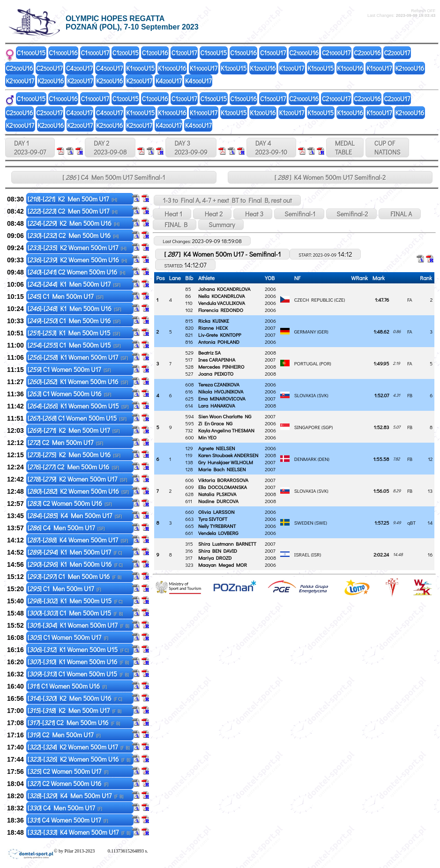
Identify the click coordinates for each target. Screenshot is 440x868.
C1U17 (95, 53)
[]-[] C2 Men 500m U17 (73, 211)
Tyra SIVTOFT (213, 519)
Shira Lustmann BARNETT (227, 544)
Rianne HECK (213, 328)
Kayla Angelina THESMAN (226, 430)
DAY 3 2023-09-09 (191, 148)
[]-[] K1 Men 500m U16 (75, 308)
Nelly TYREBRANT (217, 526)
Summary (221, 225)
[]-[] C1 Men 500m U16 (74, 321)
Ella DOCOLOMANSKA (223, 487)
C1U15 (31, 53)
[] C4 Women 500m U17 (68, 820)
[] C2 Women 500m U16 (70, 503)
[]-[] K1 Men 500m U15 (74, 333)
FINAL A (400, 214)
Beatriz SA (209, 352)
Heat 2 (212, 214)
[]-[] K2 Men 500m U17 (72, 199)
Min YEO (207, 437)
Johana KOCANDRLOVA (224, 289)
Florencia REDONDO (221, 310)
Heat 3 (253, 214)
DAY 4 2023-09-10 (271, 148)
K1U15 (140, 68)
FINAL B (175, 225)
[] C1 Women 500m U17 (69, 369)
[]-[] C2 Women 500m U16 (77, 272)
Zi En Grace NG (215, 423)
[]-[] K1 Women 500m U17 (78, 357)
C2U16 (304, 53)
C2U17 (336, 53)
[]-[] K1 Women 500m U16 (78, 382)
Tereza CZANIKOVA (219, 384)
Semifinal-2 (351, 214)
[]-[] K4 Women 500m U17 (78, 540)
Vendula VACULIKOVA (222, 303)
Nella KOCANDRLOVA (222, 296)
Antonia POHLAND (219, 342)
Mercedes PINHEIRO (221, 367)
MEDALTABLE (345, 148)
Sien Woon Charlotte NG (225, 416)
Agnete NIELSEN (217, 448)
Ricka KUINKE (214, 321)
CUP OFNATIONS (388, 148)
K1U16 (172, 68)
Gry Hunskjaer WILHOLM (226, 462)
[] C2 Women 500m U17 (68, 771)
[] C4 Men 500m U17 (66, 528)
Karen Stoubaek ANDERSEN (228, 455)
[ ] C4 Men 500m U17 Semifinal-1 (114, 177)
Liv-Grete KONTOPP (220, 335)
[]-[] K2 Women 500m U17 (77, 248)
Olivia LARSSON (216, 512)
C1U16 (63, 53)
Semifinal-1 (299, 214)
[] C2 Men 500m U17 (65, 442)
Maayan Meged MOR (223, 565)
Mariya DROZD (215, 558)
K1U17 (204, 68)
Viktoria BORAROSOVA (223, 480)
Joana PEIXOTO (216, 374)
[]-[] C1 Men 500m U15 (74, 345)
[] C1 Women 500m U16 (70, 394)
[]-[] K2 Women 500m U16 (77, 260)
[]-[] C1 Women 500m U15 (77, 418)
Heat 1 (172, 214)
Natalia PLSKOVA (217, 494)
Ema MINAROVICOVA (222, 398)
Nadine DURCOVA (218, 501)
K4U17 (169, 81)
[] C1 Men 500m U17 (66, 296)
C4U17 (79, 68)
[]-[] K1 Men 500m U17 (74, 284)
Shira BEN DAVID (218, 551)
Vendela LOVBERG (218, 533)
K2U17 (20, 81)
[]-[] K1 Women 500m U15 (78, 406)
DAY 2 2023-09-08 (110, 148)
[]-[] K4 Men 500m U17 (75, 516)
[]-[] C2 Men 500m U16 (73, 235)
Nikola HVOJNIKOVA (221, 391)
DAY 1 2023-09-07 (30, 148)
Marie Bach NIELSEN (222, 469)
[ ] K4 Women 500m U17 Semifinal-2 (330, 177)
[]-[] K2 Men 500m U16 (74, 223)
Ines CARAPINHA (217, 360)
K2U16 (410, 68)
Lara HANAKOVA (217, 405)
